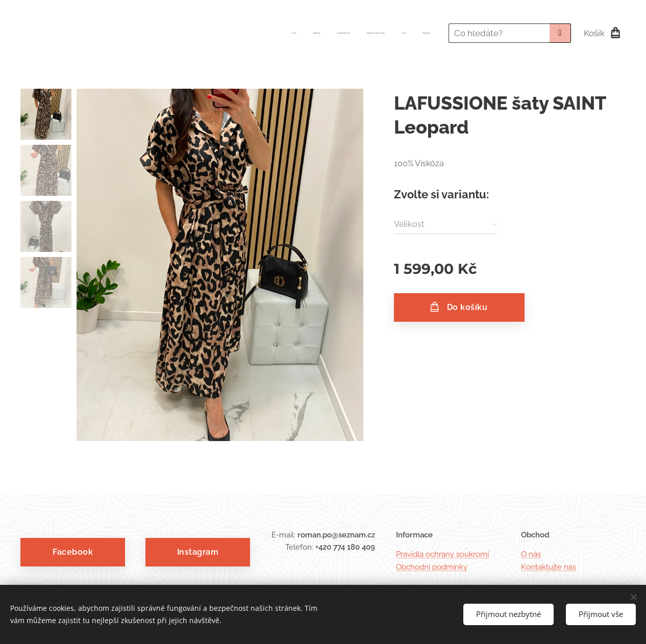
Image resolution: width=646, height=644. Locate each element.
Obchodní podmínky (432, 566)
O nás (531, 554)
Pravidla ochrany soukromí (442, 554)
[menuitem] (351, 33)
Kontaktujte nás (549, 566)
